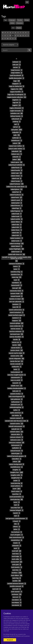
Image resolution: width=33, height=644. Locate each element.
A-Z (13, 28)
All (3, 33)
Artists (12, 23)
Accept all (10, 640)
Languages (12, 20)
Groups (27, 20)
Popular (19, 28)
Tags (5, 20)
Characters (20, 23)
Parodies (20, 20)
